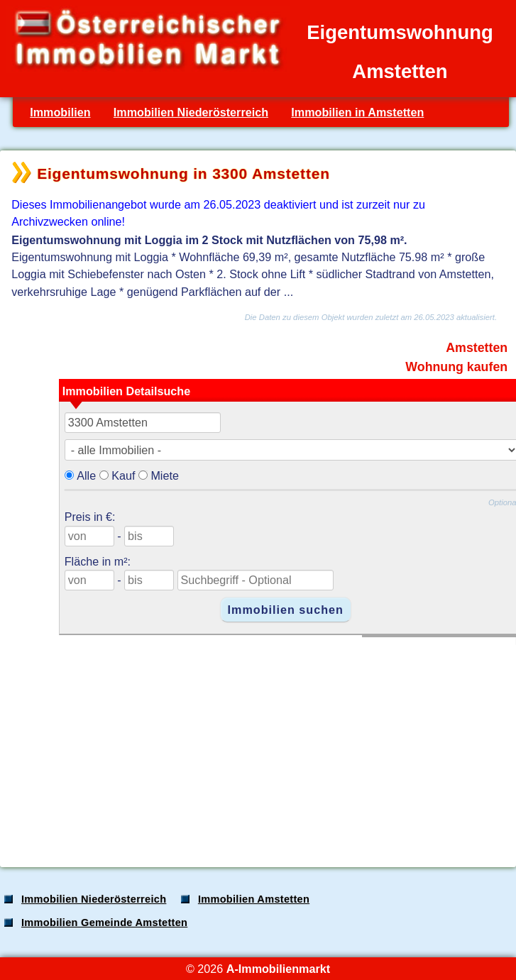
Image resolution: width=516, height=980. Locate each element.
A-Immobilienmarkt (278, 969)
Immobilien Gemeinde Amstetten (104, 923)
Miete (165, 475)
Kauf (123, 475)
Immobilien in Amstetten (357, 112)
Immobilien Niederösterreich (191, 112)
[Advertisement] (257, 744)
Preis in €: (90, 517)
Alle (86, 475)
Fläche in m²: (98, 561)
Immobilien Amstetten (254, 899)
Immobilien (60, 112)
